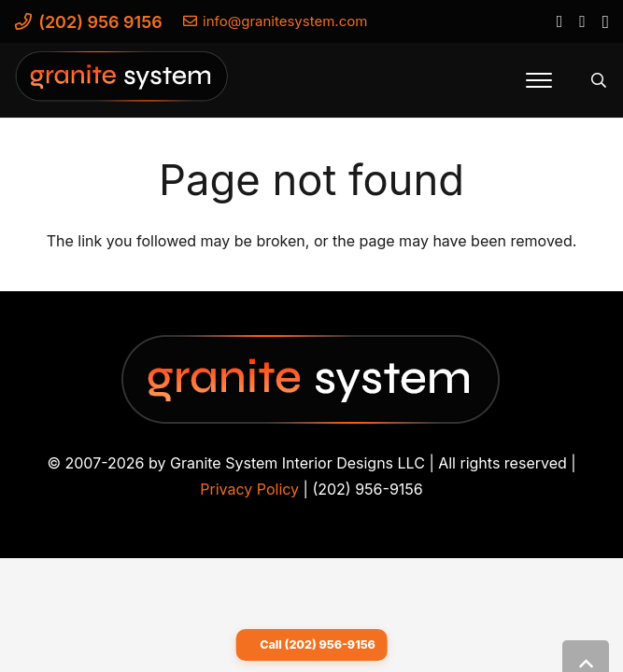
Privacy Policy (249, 489)
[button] (539, 80)
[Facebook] (559, 21)
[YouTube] (581, 21)
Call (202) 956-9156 (318, 644)
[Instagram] (605, 21)
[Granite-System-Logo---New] (122, 85)
